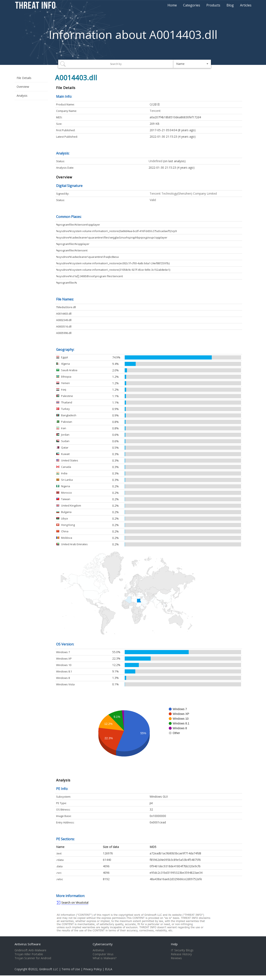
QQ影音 (155, 104)
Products (213, 5)
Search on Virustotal (75, 903)
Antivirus (98, 950)
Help (174, 944)
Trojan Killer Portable (29, 954)
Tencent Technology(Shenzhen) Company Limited (183, 193)
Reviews (176, 958)
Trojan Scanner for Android (33, 958)
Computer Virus (103, 954)
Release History (181, 954)
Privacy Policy (92, 969)
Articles (246, 5)
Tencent (155, 111)
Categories (192, 5)
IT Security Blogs (182, 950)
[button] (192, 64)
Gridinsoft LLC (49, 969)
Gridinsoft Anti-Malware (30, 950)
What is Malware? (105, 958)
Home (172, 5)
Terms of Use (71, 969)
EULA (109, 969)
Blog (230, 5)
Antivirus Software (28, 944)
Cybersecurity (103, 944)
